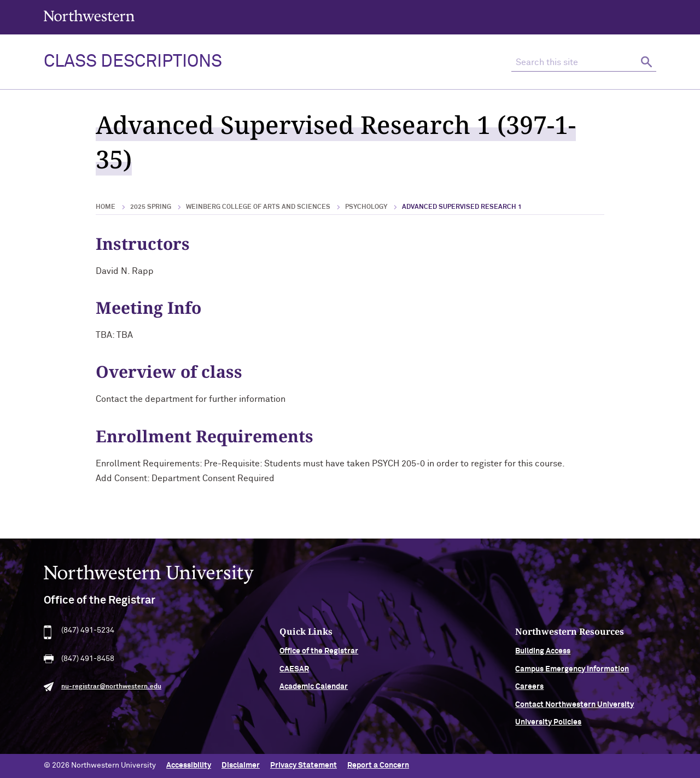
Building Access (543, 654)
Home (106, 207)
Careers (529, 689)
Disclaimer (241, 765)
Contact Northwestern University (574, 707)
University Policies (548, 724)
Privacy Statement (304, 765)
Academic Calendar (314, 689)
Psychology (366, 207)
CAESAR (294, 671)
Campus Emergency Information (572, 671)
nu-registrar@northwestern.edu (111, 689)
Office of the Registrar (319, 654)
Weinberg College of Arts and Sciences (258, 207)
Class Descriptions (133, 62)
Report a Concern (378, 765)
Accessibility (189, 765)
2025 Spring (151, 207)
